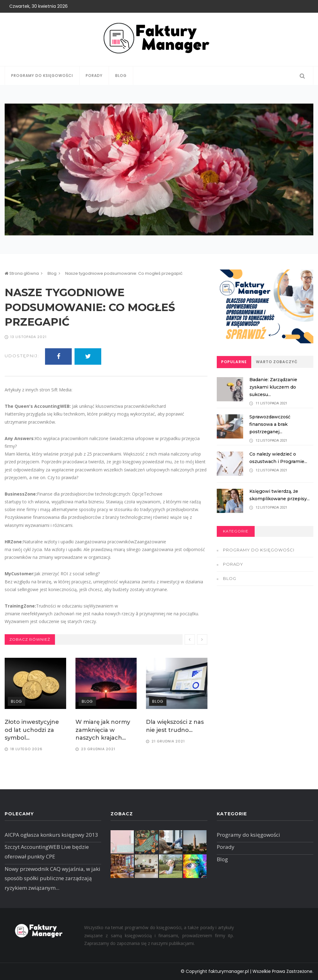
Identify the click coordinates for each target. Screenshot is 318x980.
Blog (121, 76)
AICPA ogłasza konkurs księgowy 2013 (51, 835)
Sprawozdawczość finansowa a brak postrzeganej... (272, 424)
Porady (94, 76)
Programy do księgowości (42, 76)
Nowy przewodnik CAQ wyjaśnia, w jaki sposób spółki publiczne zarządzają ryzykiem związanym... (52, 878)
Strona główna (22, 273)
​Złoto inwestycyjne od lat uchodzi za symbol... (32, 730)
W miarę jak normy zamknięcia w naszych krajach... (103, 730)
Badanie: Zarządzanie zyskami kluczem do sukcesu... (275, 387)
